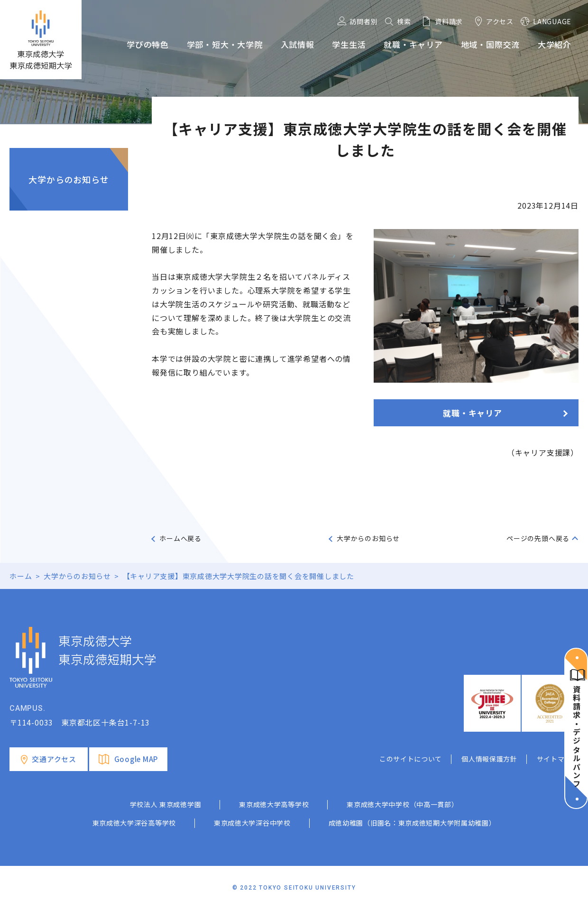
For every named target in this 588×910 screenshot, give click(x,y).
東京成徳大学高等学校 (274, 804)
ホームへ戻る (180, 538)
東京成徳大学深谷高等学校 (134, 823)
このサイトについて (411, 759)
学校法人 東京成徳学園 (166, 804)
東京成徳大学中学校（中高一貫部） (402, 804)
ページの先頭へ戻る (538, 538)
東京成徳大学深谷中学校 (252, 823)
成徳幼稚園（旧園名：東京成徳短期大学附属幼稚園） (412, 823)
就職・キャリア (473, 413)
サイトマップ (558, 759)
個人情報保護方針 (489, 759)
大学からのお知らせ (69, 179)
